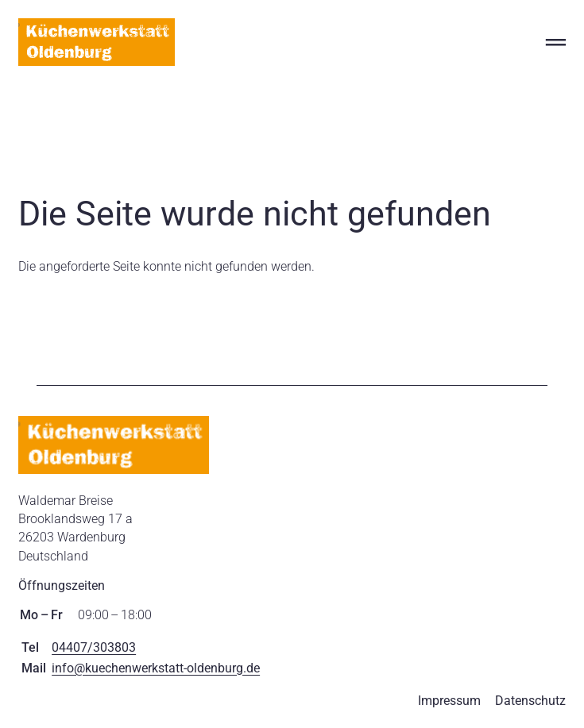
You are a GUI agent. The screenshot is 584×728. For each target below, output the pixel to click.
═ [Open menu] (556, 42)
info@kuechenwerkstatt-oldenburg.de (156, 668)
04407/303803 (94, 647)
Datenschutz (530, 701)
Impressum (449, 701)
